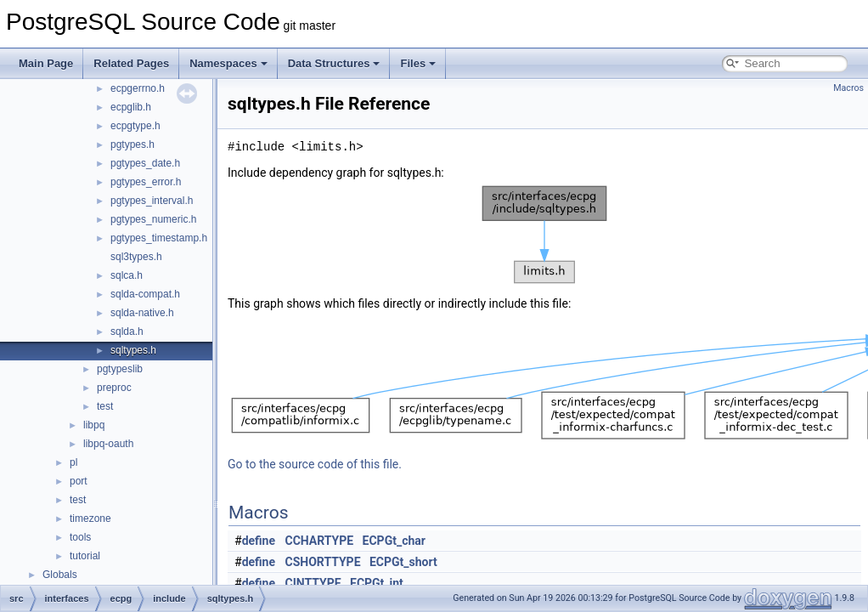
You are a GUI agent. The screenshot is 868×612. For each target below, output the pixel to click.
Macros (848, 88)
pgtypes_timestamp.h (159, 238)
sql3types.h (136, 257)
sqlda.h (127, 331)
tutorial (85, 556)
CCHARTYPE (320, 541)
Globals (60, 575)
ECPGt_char (394, 541)
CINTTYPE (313, 583)
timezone (90, 518)
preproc (114, 388)
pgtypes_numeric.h (153, 219)
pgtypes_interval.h (152, 201)
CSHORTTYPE (323, 562)
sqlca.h (127, 275)
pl (73, 462)
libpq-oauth (108, 444)
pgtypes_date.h (145, 163)
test (105, 406)
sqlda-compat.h (145, 294)
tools (80, 537)
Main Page (46, 63)
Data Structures (334, 63)
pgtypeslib (120, 369)
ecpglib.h (131, 107)
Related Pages (131, 63)
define (259, 541)
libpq (94, 425)
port (79, 481)
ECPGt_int (377, 583)
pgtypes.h (132, 144)
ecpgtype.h (135, 126)
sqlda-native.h (142, 313)
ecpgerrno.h (138, 88)
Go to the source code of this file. (315, 464)
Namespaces (228, 63)
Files (418, 63)
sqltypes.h (133, 350)
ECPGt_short (403, 562)
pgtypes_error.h (146, 182)
